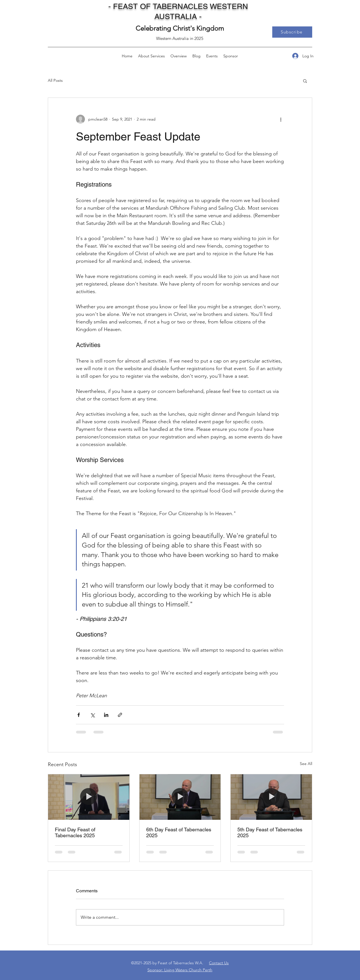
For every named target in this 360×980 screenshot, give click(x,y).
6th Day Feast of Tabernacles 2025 (179, 832)
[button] (292, 32)
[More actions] (281, 119)
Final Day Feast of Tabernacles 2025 (75, 832)
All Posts (55, 80)
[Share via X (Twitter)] (92, 715)
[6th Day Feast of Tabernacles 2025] (180, 797)
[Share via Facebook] (79, 715)
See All (306, 764)
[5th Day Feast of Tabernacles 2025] (271, 797)
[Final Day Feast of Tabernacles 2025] (89, 797)
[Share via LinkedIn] (106, 715)
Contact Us (219, 963)
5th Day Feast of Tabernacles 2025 (270, 832)
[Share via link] (120, 715)
